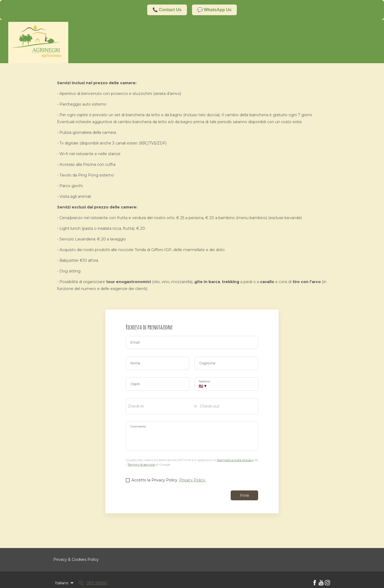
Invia (244, 495)
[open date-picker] (192, 406)
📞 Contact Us (167, 10)
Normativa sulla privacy (235, 460)
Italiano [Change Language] (65, 583)
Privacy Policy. (193, 480)
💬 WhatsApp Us (214, 10)
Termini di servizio (141, 464)
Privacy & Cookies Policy (76, 559)
